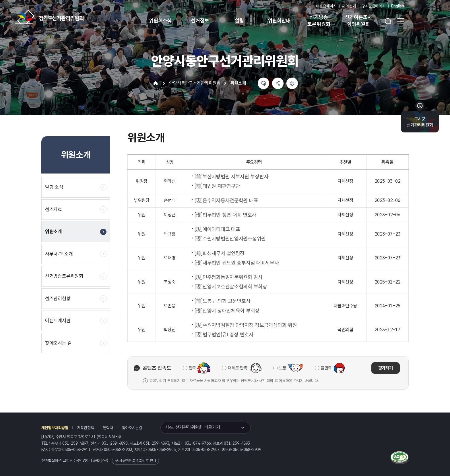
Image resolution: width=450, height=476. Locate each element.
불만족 (326, 368)
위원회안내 (279, 21)
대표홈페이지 (326, 6)
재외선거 (349, 6)
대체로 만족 (237, 368)
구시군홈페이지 (374, 6)
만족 (192, 368)
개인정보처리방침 (55, 428)
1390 (95, 460)
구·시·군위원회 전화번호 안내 (135, 461)
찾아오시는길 (132, 428)
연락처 (108, 428)
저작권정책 (86, 428)
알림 (240, 21)
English (398, 6)
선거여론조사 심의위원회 (359, 21)
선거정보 (200, 21)
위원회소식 (160, 21)
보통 (283, 368)
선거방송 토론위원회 (319, 21)
